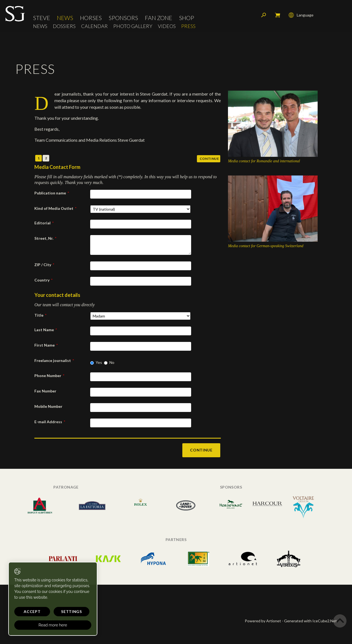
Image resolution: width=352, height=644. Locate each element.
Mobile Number (48, 406)
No (112, 362)
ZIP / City (44, 265)
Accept (32, 611)
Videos (167, 26)
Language (301, 15)
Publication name (52, 193)
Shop (187, 18)
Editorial (44, 223)
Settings (71, 611)
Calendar (94, 26)
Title (41, 315)
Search (264, 15)
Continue (209, 159)
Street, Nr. (46, 238)
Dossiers (64, 26)
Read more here (53, 625)
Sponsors (123, 18)
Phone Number (50, 376)
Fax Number (45, 391)
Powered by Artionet (263, 621)
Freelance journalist (54, 360)
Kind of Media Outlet (56, 208)
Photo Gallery (133, 26)
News (65, 18)
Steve (42, 18)
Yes (99, 362)
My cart (277, 15)
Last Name (46, 330)
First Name (46, 345)
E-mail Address (50, 422)
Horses (91, 18)
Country (44, 280)
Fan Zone (159, 18)
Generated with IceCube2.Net (310, 621)
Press (188, 26)
